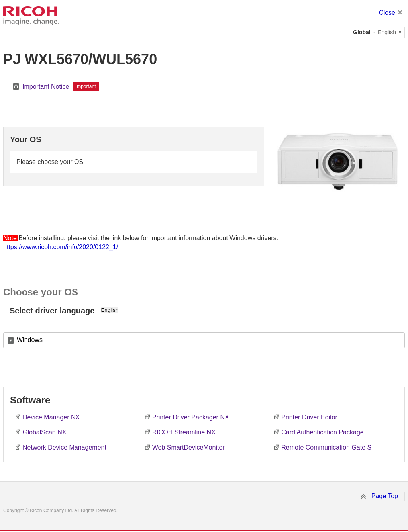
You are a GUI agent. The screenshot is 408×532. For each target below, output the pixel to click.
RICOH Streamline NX (184, 432)
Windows (30, 340)
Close (387, 13)
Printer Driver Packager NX (191, 417)
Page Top (385, 496)
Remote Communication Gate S (326, 447)
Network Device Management (65, 447)
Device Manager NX (51, 417)
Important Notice (46, 87)
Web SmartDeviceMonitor (188, 447)
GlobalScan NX (44, 432)
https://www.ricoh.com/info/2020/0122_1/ (61, 247)
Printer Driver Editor (309, 417)
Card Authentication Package (322, 432)
